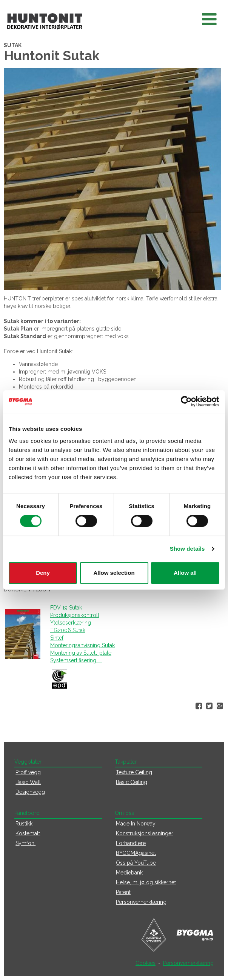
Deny (43, 573)
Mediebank (129, 873)
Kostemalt (28, 833)
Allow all (185, 573)
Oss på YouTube (136, 863)
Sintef (57, 638)
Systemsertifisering (76, 660)
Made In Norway (136, 824)
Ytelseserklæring (71, 623)
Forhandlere (131, 843)
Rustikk (24, 824)
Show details (187, 549)
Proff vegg (28, 772)
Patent (123, 892)
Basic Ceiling (132, 782)
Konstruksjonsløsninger (145, 833)
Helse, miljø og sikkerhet (146, 882)
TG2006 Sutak (68, 630)
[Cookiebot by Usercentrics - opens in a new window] (186, 401)
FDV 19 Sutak (66, 608)
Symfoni (25, 843)
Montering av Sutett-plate (81, 653)
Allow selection (114, 573)
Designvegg (30, 792)
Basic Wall (28, 782)
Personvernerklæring (141, 902)
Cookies (146, 963)
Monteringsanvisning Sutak (82, 645)
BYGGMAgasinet (136, 853)
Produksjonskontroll (75, 615)
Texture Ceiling (134, 772)
